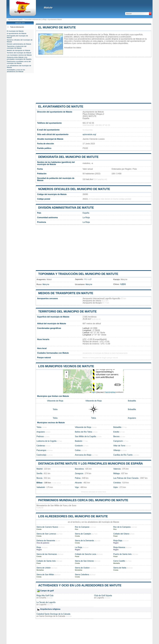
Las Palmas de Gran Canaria (126, 478)
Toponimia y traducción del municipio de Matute (78, 274)
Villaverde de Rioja (55, 401)
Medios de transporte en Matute (66, 293)
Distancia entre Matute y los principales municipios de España (91, 463)
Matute (48, 8)
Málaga (117, 473)
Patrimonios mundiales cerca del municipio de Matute (83, 500)
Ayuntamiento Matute (55, 20)
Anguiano (132, 418)
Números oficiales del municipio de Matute (74, 189)
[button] (66, 373)
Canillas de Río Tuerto (123, 455)
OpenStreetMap (110, 392)
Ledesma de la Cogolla (47, 441)
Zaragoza (79, 473)
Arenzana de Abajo (83, 455)
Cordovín (79, 446)
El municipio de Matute (57, 27)
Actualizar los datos (73, 48)
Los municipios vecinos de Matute (66, 366)
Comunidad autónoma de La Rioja (35, 20)
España (86, 213)
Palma (78, 478)
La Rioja (86, 218)
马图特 (123, 284)
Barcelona (79, 469)
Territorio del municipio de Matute (67, 311)
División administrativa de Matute (66, 208)
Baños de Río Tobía (83, 432)
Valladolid (41, 487)
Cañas (78, 450)
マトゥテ (88, 279)
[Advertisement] (94, 80)
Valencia (117, 469)
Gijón (116, 487)
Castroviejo (41, 455)
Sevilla (39, 473)
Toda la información (17, 27)
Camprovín (118, 441)
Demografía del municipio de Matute (68, 157)
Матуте (46, 284)
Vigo (77, 487)
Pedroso (40, 436)
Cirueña (43, 598)
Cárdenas (41, 446)
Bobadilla (132, 401)
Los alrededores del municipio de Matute (73, 516)
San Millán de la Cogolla (85, 436)
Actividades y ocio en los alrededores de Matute (80, 585)
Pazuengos (41, 450)
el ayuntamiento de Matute (61, 106)
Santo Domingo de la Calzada (52, 616)
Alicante (78, 483)
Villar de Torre (119, 446)
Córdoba (117, 483)
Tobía (55, 409)
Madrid (40, 469)
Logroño (100, 598)
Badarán (79, 441)
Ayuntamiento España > (16, 20)
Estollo (116, 432)
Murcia (39, 478)
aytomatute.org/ (89, 134)
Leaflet (93, 392)
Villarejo (117, 450)
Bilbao (40, 483)
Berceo (116, 436)
